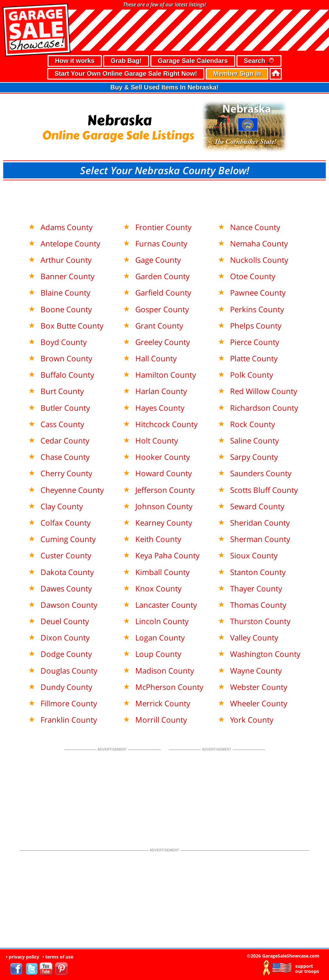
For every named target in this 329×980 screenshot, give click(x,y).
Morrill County (161, 720)
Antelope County (70, 243)
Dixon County (65, 637)
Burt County (62, 391)
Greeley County (163, 342)
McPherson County (169, 687)
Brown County (66, 358)
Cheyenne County (72, 490)
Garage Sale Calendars (193, 61)
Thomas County (258, 605)
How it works (75, 61)
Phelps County (256, 326)
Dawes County (66, 588)
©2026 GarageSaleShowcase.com (283, 956)
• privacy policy (22, 957)
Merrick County (163, 703)
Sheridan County (260, 523)
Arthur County (66, 260)
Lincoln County (162, 621)
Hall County (156, 358)
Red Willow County (264, 391)
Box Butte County (72, 326)
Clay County (62, 506)
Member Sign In (237, 73)
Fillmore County (69, 703)
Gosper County (162, 309)
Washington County (265, 654)
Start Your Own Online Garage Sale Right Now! (126, 73)
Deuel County (65, 621)
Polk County (252, 375)
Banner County (67, 276)
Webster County (259, 687)
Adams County (67, 227)
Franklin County (69, 720)
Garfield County (163, 292)
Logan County (160, 637)
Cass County (62, 424)
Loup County (158, 654)
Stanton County (258, 572)
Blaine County (65, 292)
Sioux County (254, 555)
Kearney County (164, 523)
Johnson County (164, 506)
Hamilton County (166, 375)
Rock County (253, 424)
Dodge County (66, 654)
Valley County (254, 637)
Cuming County (68, 539)
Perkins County (257, 309)
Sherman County (260, 539)
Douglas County (69, 671)
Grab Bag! (126, 61)
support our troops (307, 969)
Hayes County (160, 408)
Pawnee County (258, 292)
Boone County (66, 309)
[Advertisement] (164, 198)
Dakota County (67, 572)
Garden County (162, 276)
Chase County (65, 457)
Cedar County (65, 440)
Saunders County (261, 473)
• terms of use (58, 957)
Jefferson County (165, 490)
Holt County (157, 440)
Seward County (257, 506)
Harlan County (161, 391)
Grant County (159, 326)
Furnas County (161, 243)
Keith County (158, 539)
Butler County (65, 408)
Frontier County (163, 227)
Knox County (158, 588)
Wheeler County (259, 703)
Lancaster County (166, 605)
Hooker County (163, 457)
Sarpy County (254, 457)
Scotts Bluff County (264, 490)
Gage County (158, 260)
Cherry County (66, 473)
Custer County (66, 555)
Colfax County (66, 523)
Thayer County (256, 588)
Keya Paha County (167, 555)
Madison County (165, 671)
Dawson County (69, 605)
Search (259, 61)
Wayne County (256, 671)
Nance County (255, 227)
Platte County (254, 358)
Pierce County (255, 342)
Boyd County (64, 342)
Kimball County (162, 572)
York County (252, 720)
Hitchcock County (166, 424)
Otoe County (253, 276)
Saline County (254, 440)
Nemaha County (259, 243)
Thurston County (260, 621)
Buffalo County (67, 375)
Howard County (164, 473)
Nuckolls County (259, 260)
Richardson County (264, 408)
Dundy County (66, 687)
